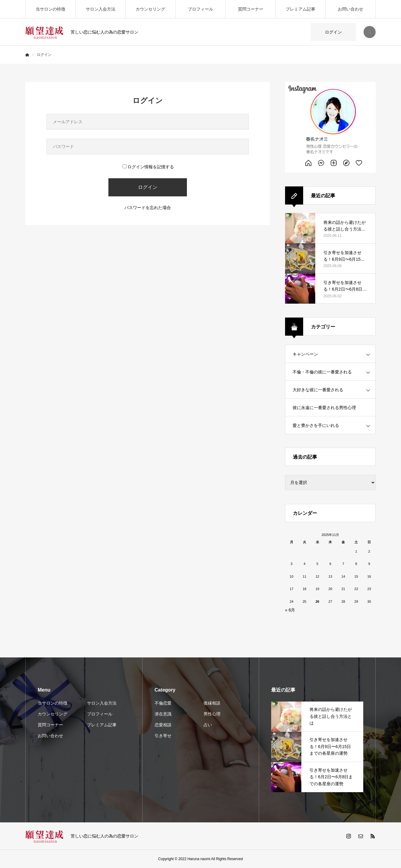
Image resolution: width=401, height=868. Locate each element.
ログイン (333, 32)
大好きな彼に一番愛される (318, 390)
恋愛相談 (163, 725)
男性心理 (212, 714)
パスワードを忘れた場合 (148, 208)
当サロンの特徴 (50, 9)
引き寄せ (163, 736)
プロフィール (200, 9)
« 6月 (290, 610)
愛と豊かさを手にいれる (316, 425)
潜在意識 (163, 714)
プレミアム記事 (300, 9)
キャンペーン (305, 354)
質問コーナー (251, 9)
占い (208, 725)
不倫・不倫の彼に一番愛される (322, 372)
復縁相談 (212, 703)
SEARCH (370, 32)
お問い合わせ (351, 9)
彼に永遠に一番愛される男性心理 (324, 408)
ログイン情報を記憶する (148, 167)
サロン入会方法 (101, 9)
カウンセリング (150, 9)
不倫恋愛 (163, 703)
